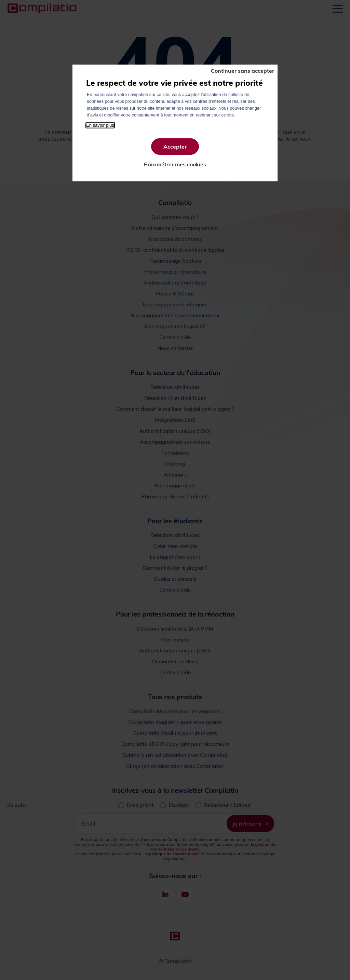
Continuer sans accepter (243, 71)
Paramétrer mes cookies (175, 164)
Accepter (175, 147)
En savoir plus (100, 125)
